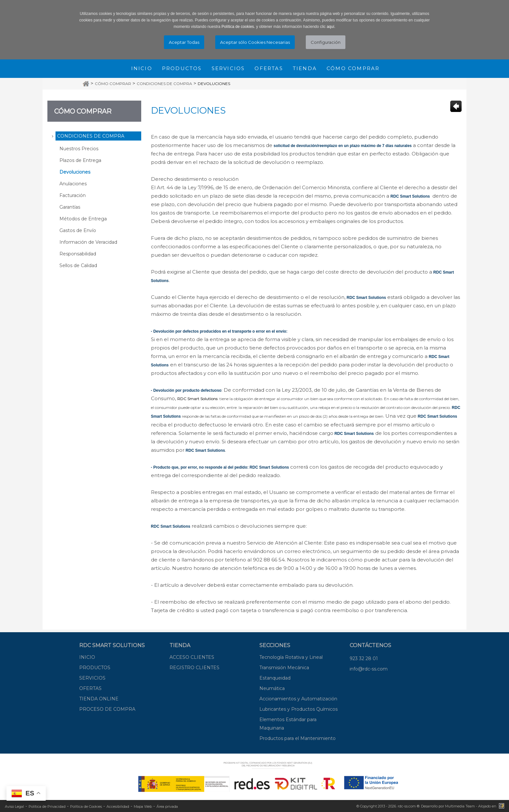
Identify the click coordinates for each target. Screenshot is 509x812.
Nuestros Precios (79, 149)
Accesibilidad (118, 806)
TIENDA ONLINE (99, 699)
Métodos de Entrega (83, 219)
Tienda (305, 68)
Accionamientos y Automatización (298, 699)
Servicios (228, 68)
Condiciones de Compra (164, 84)
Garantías (70, 207)
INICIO (87, 657)
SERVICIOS (92, 678)
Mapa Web (143, 806)
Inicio (142, 68)
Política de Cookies (86, 806)
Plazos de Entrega (80, 160)
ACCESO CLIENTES (192, 657)
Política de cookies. (238, 27)
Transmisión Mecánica (284, 668)
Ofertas (269, 68)
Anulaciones (73, 184)
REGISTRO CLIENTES (194, 668)
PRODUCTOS (95, 668)
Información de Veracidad (88, 242)
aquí (330, 27)
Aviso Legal (14, 806)
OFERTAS (90, 688)
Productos (182, 68)
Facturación (73, 195)
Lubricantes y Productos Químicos (298, 709)
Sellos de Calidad (78, 265)
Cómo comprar (353, 68)
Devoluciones (214, 84)
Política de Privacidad (47, 806)
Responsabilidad (78, 254)
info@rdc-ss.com (369, 669)
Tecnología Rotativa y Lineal (291, 657)
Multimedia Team (460, 806)
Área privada (167, 806)
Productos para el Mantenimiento (298, 738)
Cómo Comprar (113, 84)
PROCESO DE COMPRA (107, 709)
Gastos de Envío (78, 230)
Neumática (272, 688)
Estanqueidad (275, 678)
